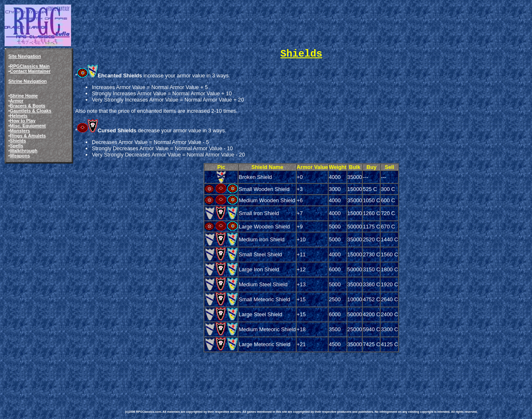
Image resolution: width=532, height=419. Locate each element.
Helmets (19, 116)
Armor (17, 101)
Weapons (20, 156)
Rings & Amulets (28, 136)
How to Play (23, 121)
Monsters (20, 131)
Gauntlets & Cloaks (31, 111)
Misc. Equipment (28, 126)
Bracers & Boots (28, 106)
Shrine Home (24, 96)
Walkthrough (24, 151)
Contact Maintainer (30, 71)
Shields (18, 141)
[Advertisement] (276, 372)
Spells (17, 146)
